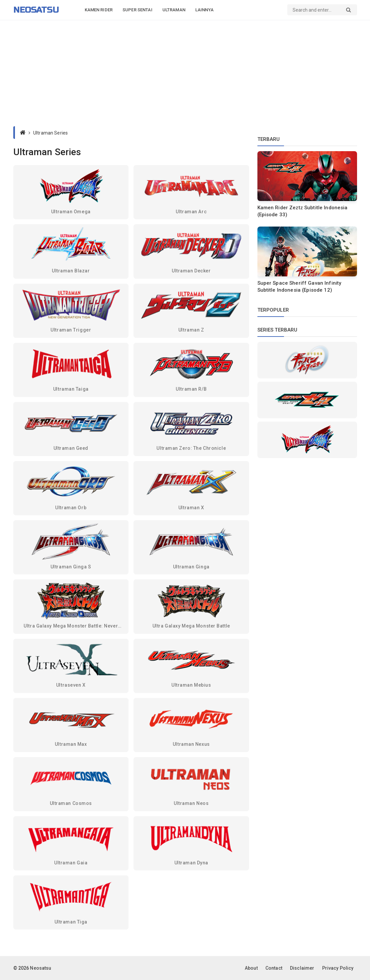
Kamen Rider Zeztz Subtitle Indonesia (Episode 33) (303, 211)
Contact (274, 968)
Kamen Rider (99, 10)
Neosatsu (36, 10)
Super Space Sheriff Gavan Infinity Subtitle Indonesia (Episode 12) (299, 287)
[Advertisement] (185, 73)
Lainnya (204, 10)
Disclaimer (302, 968)
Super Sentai (138, 10)
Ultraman (174, 10)
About (251, 968)
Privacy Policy (338, 968)
